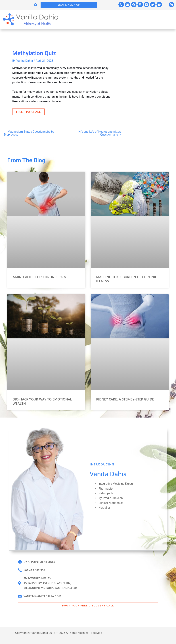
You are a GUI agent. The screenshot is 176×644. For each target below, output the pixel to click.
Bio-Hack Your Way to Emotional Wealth (42, 401)
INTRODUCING (102, 464)
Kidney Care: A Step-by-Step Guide (125, 399)
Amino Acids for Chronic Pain (39, 276)
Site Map (96, 633)
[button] (36, 5)
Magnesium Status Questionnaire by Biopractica (29, 133)
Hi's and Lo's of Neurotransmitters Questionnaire (100, 133)
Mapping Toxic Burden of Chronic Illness (127, 278)
